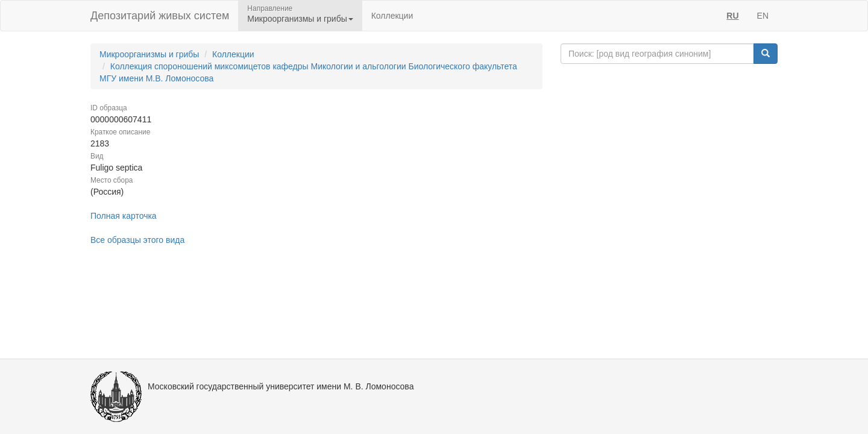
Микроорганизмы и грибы (149, 54)
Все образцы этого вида (137, 240)
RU (732, 16)
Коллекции (392, 16)
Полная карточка (124, 216)
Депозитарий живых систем (160, 16)
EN (763, 16)
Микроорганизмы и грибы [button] (300, 19)
